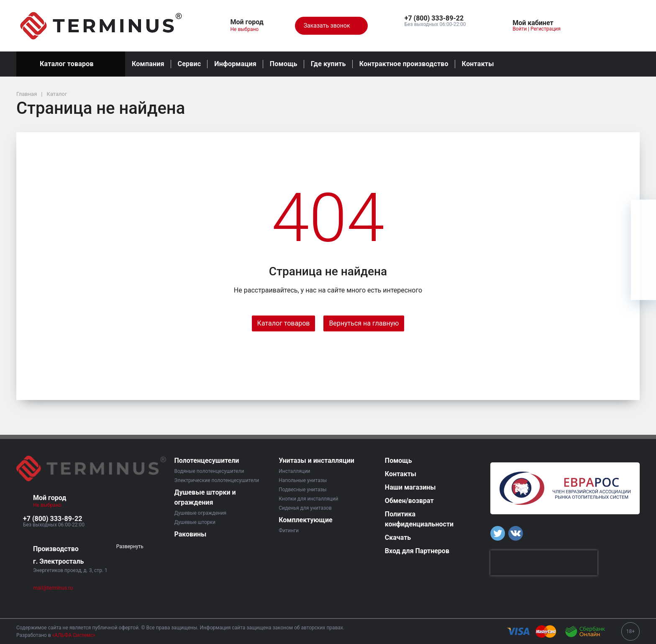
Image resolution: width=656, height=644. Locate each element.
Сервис (190, 64)
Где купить (328, 64)
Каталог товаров (71, 64)
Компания (148, 64)
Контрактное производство (404, 64)
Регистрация (546, 29)
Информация (235, 64)
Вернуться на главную (364, 323)
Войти (520, 29)
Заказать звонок (331, 26)
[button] (435, 18)
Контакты (478, 64)
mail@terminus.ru (53, 588)
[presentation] (544, 563)
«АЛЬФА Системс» (74, 635)
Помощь (284, 64)
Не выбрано (248, 29)
